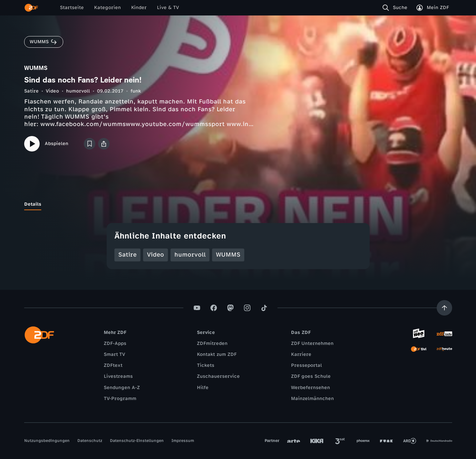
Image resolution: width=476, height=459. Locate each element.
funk (136, 91)
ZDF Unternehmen (312, 343)
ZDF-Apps (115, 343)
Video (52, 91)
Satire (31, 91)
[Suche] (396, 8)
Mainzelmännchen (312, 399)
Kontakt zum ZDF (217, 354)
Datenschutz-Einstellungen (137, 441)
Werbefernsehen (311, 388)
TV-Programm (120, 399)
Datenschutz (90, 441)
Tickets (206, 365)
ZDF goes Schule (311, 376)
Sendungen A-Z (122, 388)
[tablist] (238, 204)
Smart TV (114, 354)
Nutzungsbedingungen (47, 441)
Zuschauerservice (218, 376)
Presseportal (306, 365)
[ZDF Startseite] (31, 8)
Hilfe (203, 388)
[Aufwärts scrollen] (444, 308)
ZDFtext (113, 365)
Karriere (301, 354)
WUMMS (228, 255)
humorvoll (78, 91)
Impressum (183, 441)
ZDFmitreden (212, 343)
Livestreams (118, 376)
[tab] (33, 204)
